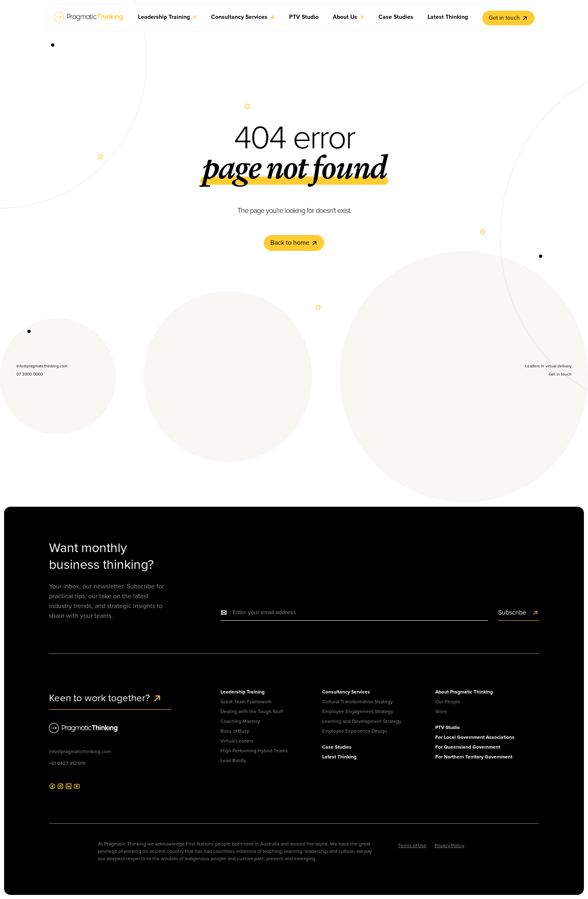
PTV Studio (448, 727)
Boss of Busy (235, 731)
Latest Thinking (339, 757)
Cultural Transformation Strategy (357, 702)
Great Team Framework (246, 702)
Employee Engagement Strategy (358, 711)
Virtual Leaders (237, 741)
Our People (448, 702)
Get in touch (508, 18)
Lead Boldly (233, 760)
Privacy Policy (449, 845)
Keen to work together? (106, 698)
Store (441, 711)
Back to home (294, 243)
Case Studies (337, 747)
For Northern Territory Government (474, 757)
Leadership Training (243, 692)
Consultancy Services (346, 692)
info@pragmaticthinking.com (80, 751)
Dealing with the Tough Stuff (252, 711)
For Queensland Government (468, 747)
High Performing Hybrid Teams (254, 751)
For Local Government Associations (475, 737)
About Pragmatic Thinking (464, 692)
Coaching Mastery (240, 721)
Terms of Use (412, 845)
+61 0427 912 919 (67, 763)
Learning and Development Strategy (362, 721)
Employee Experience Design (355, 731)
